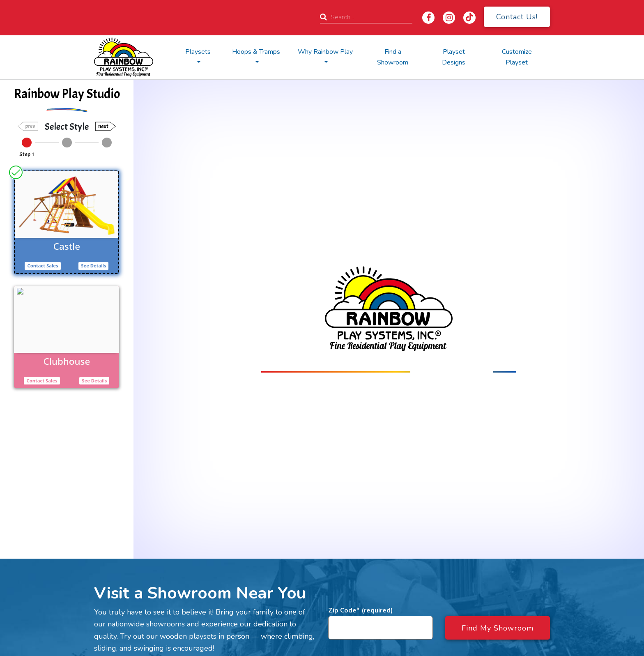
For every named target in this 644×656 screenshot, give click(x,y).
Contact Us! (517, 17)
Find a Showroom (393, 57)
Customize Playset (517, 57)
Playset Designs (454, 57)
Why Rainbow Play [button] (325, 52)
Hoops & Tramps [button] (256, 52)
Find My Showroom (498, 628)
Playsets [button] (198, 52)
